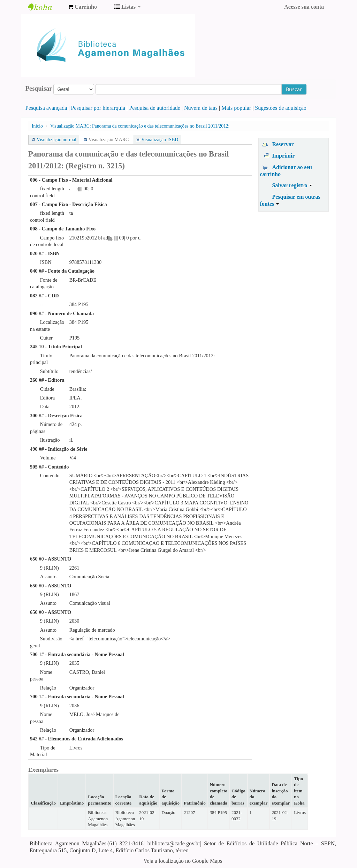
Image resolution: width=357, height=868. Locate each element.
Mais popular (236, 108)
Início (37, 126)
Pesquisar (39, 89)
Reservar (283, 144)
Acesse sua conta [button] (304, 7)
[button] (82, 7)
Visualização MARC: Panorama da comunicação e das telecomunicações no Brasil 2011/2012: (140, 126)
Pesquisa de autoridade (155, 108)
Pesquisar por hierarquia (98, 108)
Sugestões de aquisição (281, 108)
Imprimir (283, 156)
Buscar (294, 89)
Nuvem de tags (201, 108)
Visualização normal (56, 140)
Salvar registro (292, 185)
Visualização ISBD (160, 140)
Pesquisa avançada (46, 108)
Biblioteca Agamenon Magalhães (45, 7)
